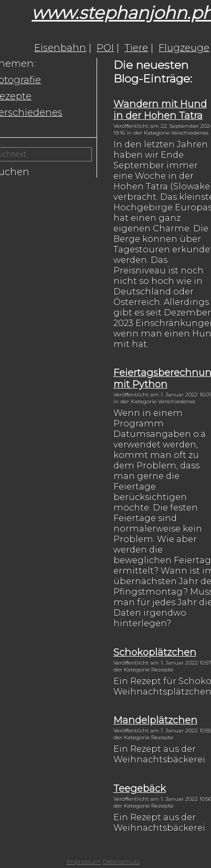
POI (105, 48)
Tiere (136, 48)
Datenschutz (121, 862)
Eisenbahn (60, 48)
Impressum (84, 862)
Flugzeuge (184, 48)
